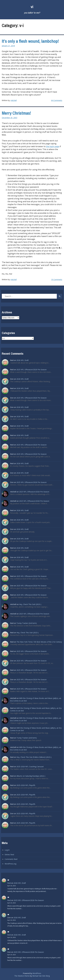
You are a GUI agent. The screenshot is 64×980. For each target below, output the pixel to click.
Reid (9, 883)
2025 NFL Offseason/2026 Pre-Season (32, 370)
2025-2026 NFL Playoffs (26, 785)
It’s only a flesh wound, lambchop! (30, 41)
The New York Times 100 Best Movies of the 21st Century (39, 642)
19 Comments (57, 279)
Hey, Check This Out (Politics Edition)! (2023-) (34, 757)
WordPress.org (10, 864)
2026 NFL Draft (23, 360)
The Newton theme (22, 976)
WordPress (37, 973)
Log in (7, 850)
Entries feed (9, 855)
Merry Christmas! (16, 113)
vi (32, 7)
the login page (53, 146)
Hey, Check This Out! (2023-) (30, 604)
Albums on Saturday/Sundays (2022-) (31, 776)
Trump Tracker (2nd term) (27, 623)
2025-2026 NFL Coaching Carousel (30, 767)
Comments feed (11, 859)
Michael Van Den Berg (41, 976)
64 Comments (57, 100)
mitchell (14, 100)
